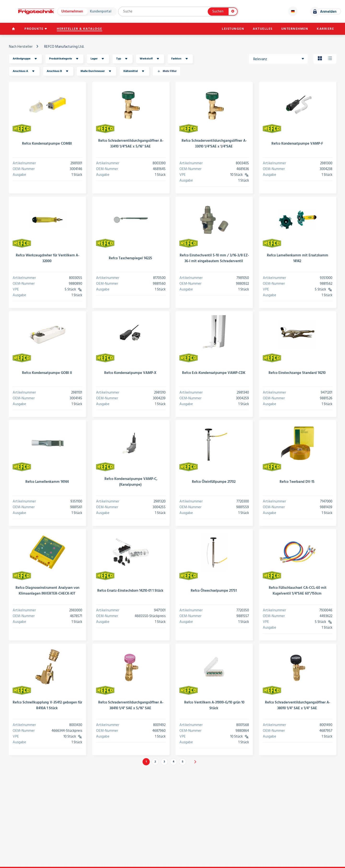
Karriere (325, 29)
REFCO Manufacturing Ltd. (64, 47)
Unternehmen (72, 11)
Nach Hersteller (21, 47)
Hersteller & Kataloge (80, 29)
